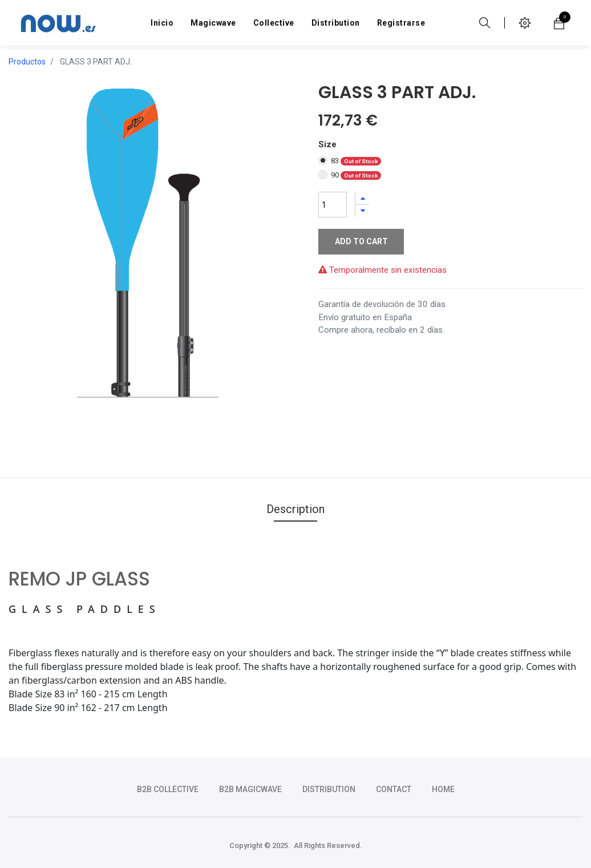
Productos (27, 62)
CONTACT (394, 789)
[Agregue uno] (362, 198)
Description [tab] (295, 509)
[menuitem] (162, 23)
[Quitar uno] (362, 211)
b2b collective (168, 789)
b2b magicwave (250, 789)
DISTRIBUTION (329, 789)
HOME (443, 789)
